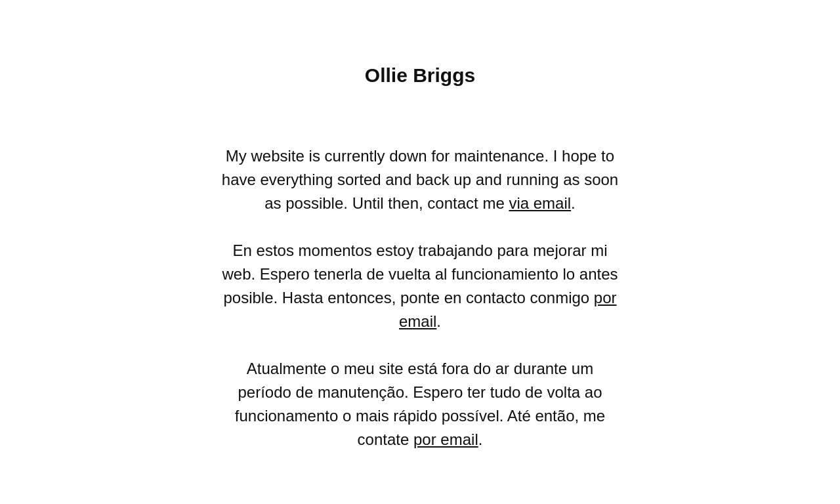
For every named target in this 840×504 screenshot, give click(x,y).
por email (446, 439)
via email (540, 203)
